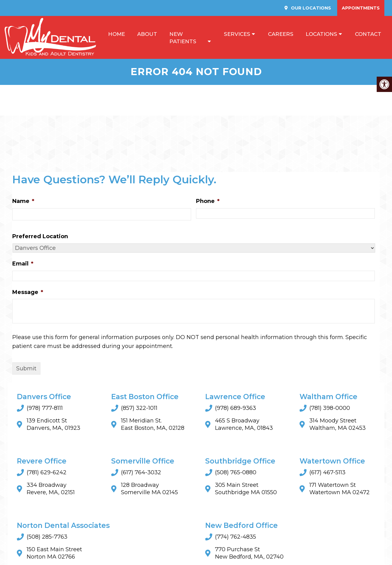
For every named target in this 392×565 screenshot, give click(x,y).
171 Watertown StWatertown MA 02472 (339, 489)
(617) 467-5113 (327, 473)
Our (310, 8)
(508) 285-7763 (47, 537)
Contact (368, 34)
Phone (208, 201)
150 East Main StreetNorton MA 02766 (54, 553)
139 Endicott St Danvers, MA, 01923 (53, 425)
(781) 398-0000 (330, 408)
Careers (281, 34)
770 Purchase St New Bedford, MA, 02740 (249, 553)
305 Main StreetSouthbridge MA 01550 (246, 489)
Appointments (361, 8)
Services (237, 34)
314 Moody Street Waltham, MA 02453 (337, 425)
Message (28, 292)
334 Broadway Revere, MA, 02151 (51, 489)
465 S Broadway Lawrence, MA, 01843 (244, 425)
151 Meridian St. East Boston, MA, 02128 (153, 425)
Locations (321, 34)
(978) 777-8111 (45, 408)
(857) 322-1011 (139, 408)
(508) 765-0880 (236, 473)
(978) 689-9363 (236, 408)
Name (23, 201)
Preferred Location (40, 237)
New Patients (183, 38)
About (147, 34)
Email (23, 264)
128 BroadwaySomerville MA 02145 (149, 489)
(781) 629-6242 (47, 473)
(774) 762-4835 (236, 537)
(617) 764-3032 (141, 473)
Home (117, 34)
